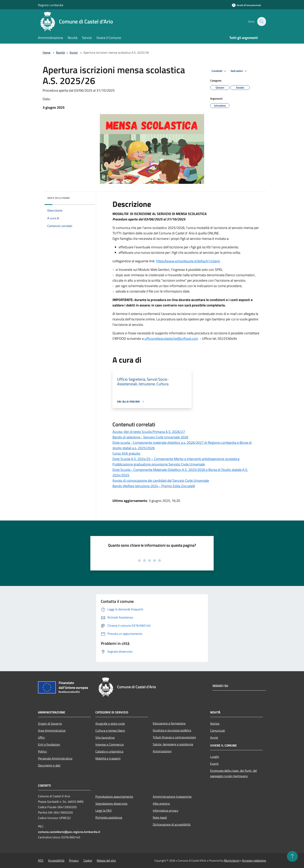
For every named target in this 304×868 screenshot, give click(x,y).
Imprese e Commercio (110, 744)
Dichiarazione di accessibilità (172, 824)
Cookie (88, 860)
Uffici (41, 737)
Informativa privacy (166, 810)
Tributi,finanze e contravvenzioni (174, 737)
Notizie (215, 723)
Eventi (214, 764)
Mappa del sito (106, 860)
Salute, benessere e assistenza (173, 744)
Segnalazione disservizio (111, 803)
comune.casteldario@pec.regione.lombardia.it (69, 832)
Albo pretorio (161, 803)
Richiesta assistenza (109, 817)
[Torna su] (292, 856)
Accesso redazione (254, 860)
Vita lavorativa (105, 737)
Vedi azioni (239, 71)
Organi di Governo (50, 723)
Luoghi (215, 757)
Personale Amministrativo (55, 758)
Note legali (160, 817)
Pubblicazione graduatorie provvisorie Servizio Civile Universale (159, 464)
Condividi (219, 71)
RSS (41, 860)
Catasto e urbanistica (109, 751)
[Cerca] (261, 22)
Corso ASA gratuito (126, 453)
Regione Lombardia (51, 5)
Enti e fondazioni (49, 744)
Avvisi (74, 52)
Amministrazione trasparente (172, 797)
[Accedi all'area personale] (246, 5)
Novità (60, 52)
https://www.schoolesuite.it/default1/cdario (188, 261)
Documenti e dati (49, 765)
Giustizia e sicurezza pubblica (172, 730)
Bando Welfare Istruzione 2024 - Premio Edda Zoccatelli (154, 486)
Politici (42, 751)
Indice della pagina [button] (58, 198)
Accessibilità (56, 860)
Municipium (232, 860)
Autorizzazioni (162, 751)
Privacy (74, 860)
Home (47, 52)
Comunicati (218, 730)
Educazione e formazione (169, 723)
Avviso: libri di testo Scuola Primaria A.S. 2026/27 (149, 432)
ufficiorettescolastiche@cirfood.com (171, 339)
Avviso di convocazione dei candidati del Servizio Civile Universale (161, 480)
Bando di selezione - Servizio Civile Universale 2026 (150, 437)
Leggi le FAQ (104, 810)
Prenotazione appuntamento (114, 797)
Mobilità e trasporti (108, 758)
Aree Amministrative (52, 730)
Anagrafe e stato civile (110, 723)
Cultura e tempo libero (110, 730)
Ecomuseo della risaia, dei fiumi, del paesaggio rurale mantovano (234, 773)
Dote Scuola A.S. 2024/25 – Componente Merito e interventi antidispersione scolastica (176, 459)
